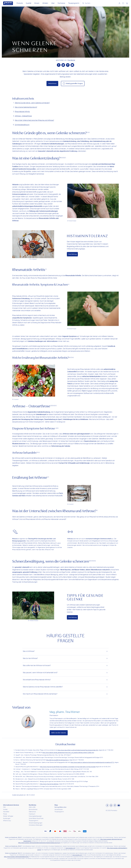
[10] (54, 406)
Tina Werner (71, 60)
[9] (52, 406)
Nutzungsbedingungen (35, 816)
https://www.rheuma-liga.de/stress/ (49, 784)
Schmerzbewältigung (22, 125)
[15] (93, 561)
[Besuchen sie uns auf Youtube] (119, 805)
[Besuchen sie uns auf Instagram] (111, 805)
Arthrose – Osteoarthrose (23, 116)
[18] (73, 357)
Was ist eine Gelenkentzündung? (26, 107)
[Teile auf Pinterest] (68, 65)
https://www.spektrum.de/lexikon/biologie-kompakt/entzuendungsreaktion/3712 (92, 762)
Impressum (32, 814)
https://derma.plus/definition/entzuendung (57, 760)
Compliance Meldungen (36, 825)
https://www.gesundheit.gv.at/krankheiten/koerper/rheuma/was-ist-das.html (78, 750)
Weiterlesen (52, 83)
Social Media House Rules (36, 818)
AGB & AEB (32, 807)
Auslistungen (7, 818)
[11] (56, 406)
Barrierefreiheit (33, 810)
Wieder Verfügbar (8, 816)
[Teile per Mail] (72, 65)
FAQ (4, 807)
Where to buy (7, 821)
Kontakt (5, 810)
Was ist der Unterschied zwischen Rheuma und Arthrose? (34, 120)
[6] (64, 158)
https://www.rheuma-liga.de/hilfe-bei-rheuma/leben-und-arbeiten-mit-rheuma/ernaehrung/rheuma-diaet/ (68, 767)
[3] (87, 132)
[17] (71, 357)
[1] (97, 510)
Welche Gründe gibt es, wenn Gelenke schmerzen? (32, 103)
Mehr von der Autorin (59, 733)
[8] (69, 357)
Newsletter (6, 812)
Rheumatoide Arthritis (22, 112)
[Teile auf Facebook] (59, 65)
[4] (89, 132)
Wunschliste (123, 3)
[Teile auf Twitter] (63, 65)
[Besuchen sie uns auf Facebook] (107, 805)
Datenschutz (32, 812)
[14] (48, 477)
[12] (39, 452)
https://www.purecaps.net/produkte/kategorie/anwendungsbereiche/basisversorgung (39, 843)
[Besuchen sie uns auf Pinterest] (115, 805)
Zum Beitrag (72, 254)
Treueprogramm (59, 812)
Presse (5, 814)
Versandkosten (59, 810)
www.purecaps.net (70, 848)
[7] (65, 158)
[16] (95, 561)
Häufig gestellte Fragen (74, 83)
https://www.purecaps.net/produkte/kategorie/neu (16, 857)
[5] (63, 158)
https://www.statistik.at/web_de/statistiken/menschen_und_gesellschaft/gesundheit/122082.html (68, 753)
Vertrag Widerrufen (60, 807)
